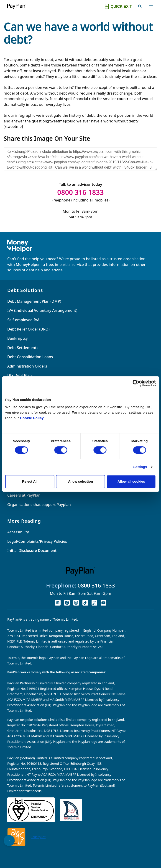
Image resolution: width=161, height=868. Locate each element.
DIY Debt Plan (20, 375)
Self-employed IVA (23, 320)
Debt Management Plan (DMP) (34, 301)
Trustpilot (38, 837)
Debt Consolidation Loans (30, 357)
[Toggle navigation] (151, 6)
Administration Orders (27, 366)
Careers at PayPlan (24, 495)
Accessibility (18, 532)
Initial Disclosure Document (32, 550)
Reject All (30, 481)
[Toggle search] (140, 6)
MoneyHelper (28, 265)
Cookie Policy (32, 418)
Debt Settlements (23, 348)
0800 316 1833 (96, 585)
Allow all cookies (131, 481)
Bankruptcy (18, 338)
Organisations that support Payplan (39, 505)
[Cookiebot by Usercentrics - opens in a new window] (136, 383)
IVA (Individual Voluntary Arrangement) (42, 310)
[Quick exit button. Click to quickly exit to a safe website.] (118, 6)
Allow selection (80, 481)
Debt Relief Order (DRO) (28, 329)
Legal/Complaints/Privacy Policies (37, 541)
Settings (140, 467)
